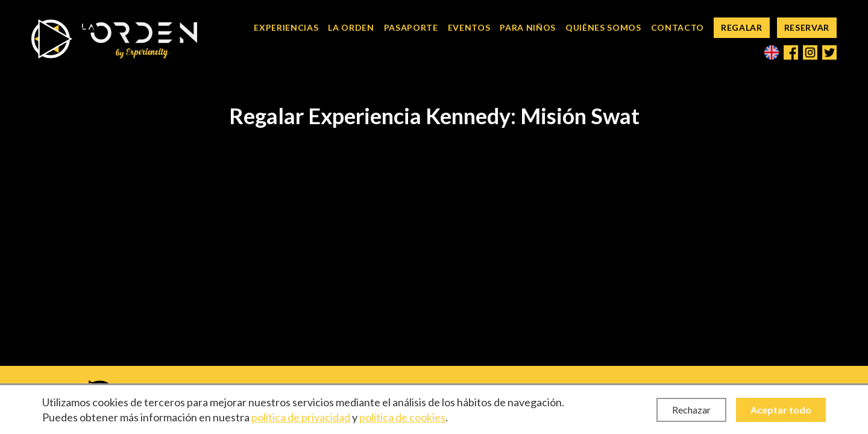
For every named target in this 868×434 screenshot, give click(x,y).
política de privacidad (301, 417)
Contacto (678, 27)
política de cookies (402, 417)
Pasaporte (411, 27)
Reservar (807, 27)
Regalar (742, 27)
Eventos (469, 27)
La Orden (351, 27)
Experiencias (286, 27)
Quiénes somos (603, 27)
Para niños (528, 27)
